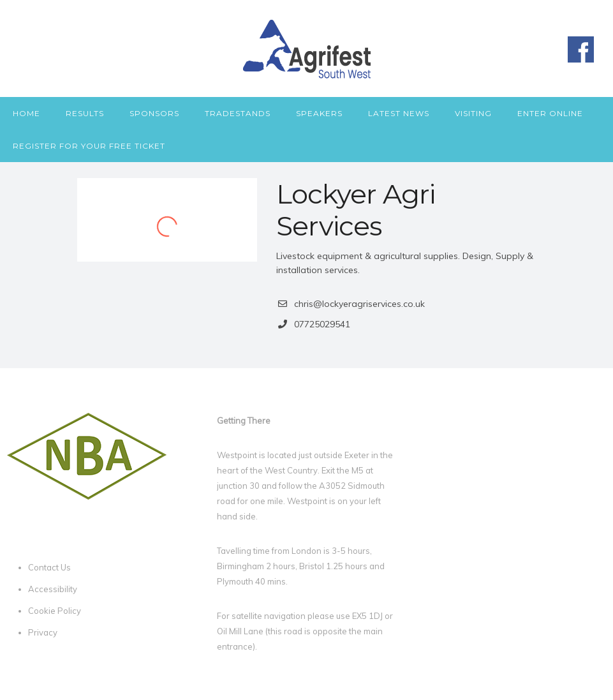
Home (26, 113)
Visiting (473, 113)
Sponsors (154, 113)
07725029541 (322, 324)
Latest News (399, 113)
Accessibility (53, 589)
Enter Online (550, 113)
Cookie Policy (55, 611)
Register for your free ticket (89, 146)
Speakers (319, 113)
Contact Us (49, 567)
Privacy (43, 632)
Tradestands (238, 113)
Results (85, 113)
